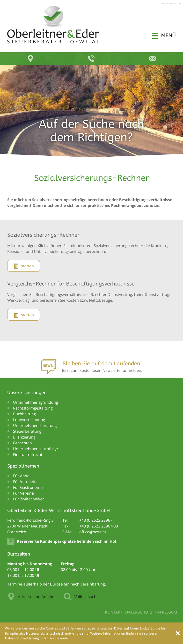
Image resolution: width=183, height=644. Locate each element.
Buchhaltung (24, 414)
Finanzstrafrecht (28, 454)
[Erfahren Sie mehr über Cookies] (55, 638)
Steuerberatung (27, 431)
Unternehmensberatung (35, 425)
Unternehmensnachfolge (36, 449)
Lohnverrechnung (29, 420)
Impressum (166, 612)
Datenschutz (139, 612)
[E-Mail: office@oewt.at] (153, 59)
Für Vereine (23, 493)
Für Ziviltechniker (29, 499)
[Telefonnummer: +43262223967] (96, 520)
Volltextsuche (81, 597)
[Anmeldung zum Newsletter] (91, 368)
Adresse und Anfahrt (31, 597)
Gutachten (22, 443)
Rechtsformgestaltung (33, 408)
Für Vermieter (26, 482)
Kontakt (114, 612)
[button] (164, 36)
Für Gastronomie (28, 487)
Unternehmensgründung (36, 402)
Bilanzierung (24, 437)
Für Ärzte (21, 476)
